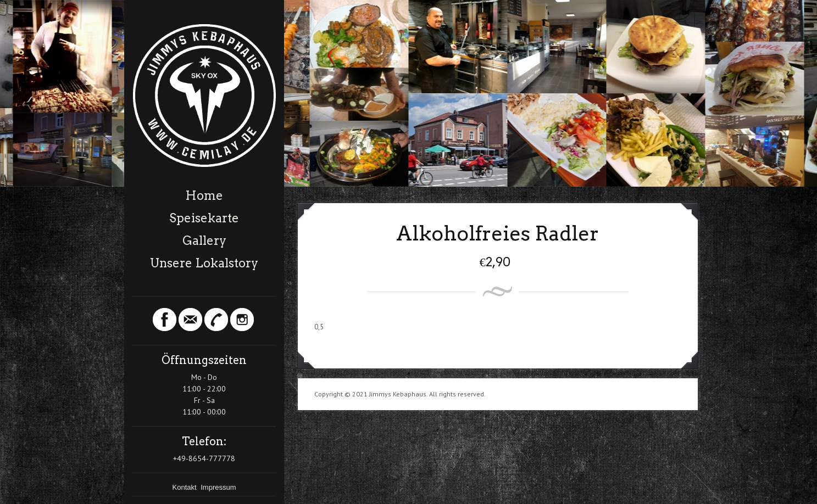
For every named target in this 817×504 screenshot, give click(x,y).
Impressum (218, 487)
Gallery (204, 240)
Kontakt (186, 487)
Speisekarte (204, 218)
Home (204, 195)
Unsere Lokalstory (204, 263)
